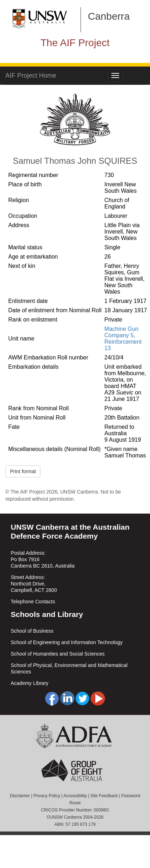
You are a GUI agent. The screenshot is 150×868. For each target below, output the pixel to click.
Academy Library (30, 683)
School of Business (32, 631)
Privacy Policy (47, 796)
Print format (23, 471)
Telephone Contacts (33, 602)
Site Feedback (104, 796)
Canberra (109, 16)
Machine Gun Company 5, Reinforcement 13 (123, 339)
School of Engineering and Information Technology (67, 642)
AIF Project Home (31, 75)
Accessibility (75, 796)
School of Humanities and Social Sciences (58, 654)
